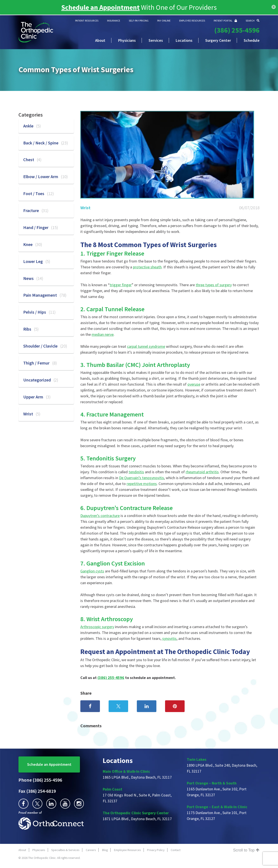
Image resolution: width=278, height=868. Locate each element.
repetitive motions (142, 484)
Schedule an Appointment (49, 764)
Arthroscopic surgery (97, 627)
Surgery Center (218, 40)
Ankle (32, 126)
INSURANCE (114, 21)
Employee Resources (127, 850)
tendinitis (136, 472)
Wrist (85, 208)
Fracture (36, 210)
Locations (184, 40)
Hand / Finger (41, 227)
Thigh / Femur (40, 363)
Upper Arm (37, 397)
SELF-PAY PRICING (139, 21)
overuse (194, 384)
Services (156, 40)
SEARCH (253, 21)
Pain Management (45, 295)
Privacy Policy (156, 850)
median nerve (103, 334)
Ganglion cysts (92, 571)
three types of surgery (214, 285)
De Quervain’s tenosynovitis (141, 478)
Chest (32, 160)
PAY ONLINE (164, 21)
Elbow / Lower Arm (46, 176)
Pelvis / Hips (39, 312)
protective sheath (147, 267)
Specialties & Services (65, 850)
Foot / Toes (39, 193)
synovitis (169, 638)
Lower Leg (37, 261)
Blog (105, 850)
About (100, 40)
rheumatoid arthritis (202, 472)
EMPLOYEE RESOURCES (192, 21)
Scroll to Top (246, 850)
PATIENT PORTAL (225, 21)
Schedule (252, 40)
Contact (176, 850)
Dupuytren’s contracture (100, 516)
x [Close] (274, 7)
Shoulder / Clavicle (45, 346)
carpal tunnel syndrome (146, 346)
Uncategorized (41, 380)
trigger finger (121, 285)
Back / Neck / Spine (46, 143)
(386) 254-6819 (37, 791)
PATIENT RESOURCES (87, 21)
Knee (33, 244)
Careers (91, 850)
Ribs (31, 329)
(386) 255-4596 (237, 30)
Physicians (127, 40)
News (33, 278)
